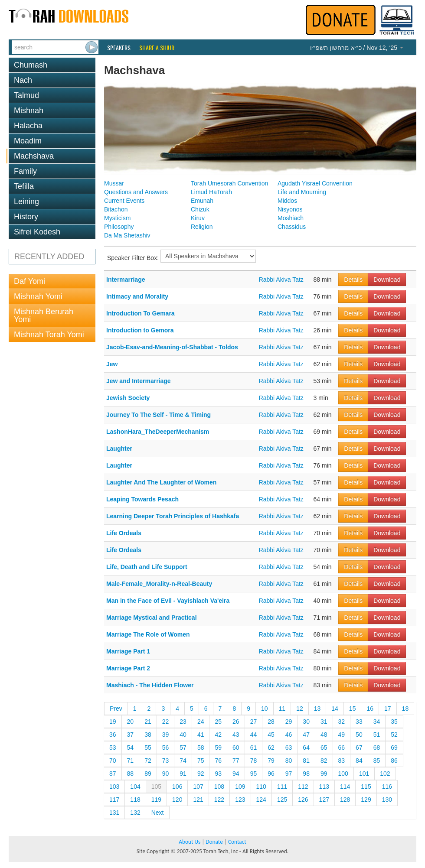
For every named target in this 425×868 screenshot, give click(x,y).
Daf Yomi (29, 281)
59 (218, 748)
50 (359, 735)
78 (254, 761)
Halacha (28, 126)
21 (148, 722)
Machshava (34, 156)
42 (218, 735)
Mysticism (117, 218)
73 (166, 761)
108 (219, 787)
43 (236, 735)
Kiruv (198, 218)
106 (177, 787)
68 (377, 748)
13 (317, 709)
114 (345, 787)
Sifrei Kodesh (37, 232)
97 (289, 774)
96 (271, 774)
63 (289, 748)
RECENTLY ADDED (49, 257)
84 (359, 761)
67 (359, 748)
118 (135, 800)
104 (135, 787)
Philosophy (119, 227)
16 (370, 709)
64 (306, 748)
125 (282, 800)
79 (271, 761)
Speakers (119, 48)
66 (342, 748)
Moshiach (291, 218)
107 (198, 787)
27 (254, 722)
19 (113, 722)
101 (364, 774)
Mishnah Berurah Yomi (44, 315)
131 (114, 813)
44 (254, 735)
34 (377, 722)
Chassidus (292, 227)
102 (385, 774)
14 (335, 709)
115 (366, 787)
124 (261, 800)
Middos (287, 201)
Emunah (202, 201)
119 (156, 800)
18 (405, 709)
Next (158, 813)
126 (303, 800)
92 (201, 774)
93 (218, 774)
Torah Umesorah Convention (229, 183)
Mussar (114, 183)
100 (343, 774)
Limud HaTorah (211, 192)
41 (201, 735)
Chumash (31, 65)
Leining (26, 202)
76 (218, 761)
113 (324, 787)
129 (366, 800)
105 (156, 787)
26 (236, 722)
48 (324, 735)
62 (271, 748)
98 (306, 774)
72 (148, 761)
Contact (237, 842)
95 (254, 774)
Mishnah (29, 111)
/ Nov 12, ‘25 (357, 48)
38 (148, 735)
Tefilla (24, 186)
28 (271, 722)
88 (131, 774)
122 (219, 800)
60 (236, 748)
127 (324, 800)
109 (240, 787)
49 (342, 735)
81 (306, 761)
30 (306, 722)
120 (177, 800)
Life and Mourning (302, 192)
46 (289, 735)
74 (183, 761)
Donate (214, 842)
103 (114, 787)
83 (342, 761)
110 (261, 787)
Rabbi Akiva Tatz (281, 280)
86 (394, 761)
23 (183, 722)
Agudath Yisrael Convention (315, 183)
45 (271, 735)
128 (345, 800)
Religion (202, 227)
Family (25, 171)
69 (394, 748)
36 (113, 735)
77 (236, 761)
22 (166, 722)
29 (289, 722)
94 (236, 774)
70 (113, 761)
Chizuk (200, 209)
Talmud (26, 95)
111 (282, 787)
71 (131, 761)
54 (131, 748)
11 (282, 709)
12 (300, 709)
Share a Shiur (157, 48)
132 (135, 813)
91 (183, 774)
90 (166, 774)
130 (387, 800)
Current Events (124, 201)
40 (183, 735)
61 (254, 748)
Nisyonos (290, 209)
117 (114, 800)
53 (113, 748)
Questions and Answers (136, 192)
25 (218, 722)
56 (166, 748)
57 (183, 748)
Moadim (28, 141)
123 (240, 800)
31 (324, 722)
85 (377, 761)
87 (113, 774)
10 (265, 709)
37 (131, 735)
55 (148, 748)
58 (201, 748)
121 (198, 800)
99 (324, 774)
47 (306, 735)
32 (342, 722)
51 (377, 735)
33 (359, 722)
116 (387, 787)
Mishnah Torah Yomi (49, 335)
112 (303, 787)
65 (324, 748)
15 (353, 709)
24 (201, 722)
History (26, 217)
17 (388, 709)
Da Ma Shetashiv (127, 235)
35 (394, 722)
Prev (116, 709)
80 (289, 761)
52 (394, 735)
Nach (23, 80)
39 (166, 735)
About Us (190, 842)
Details (353, 280)
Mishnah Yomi (38, 296)
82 (324, 761)
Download (387, 280)
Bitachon (116, 209)
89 (148, 774)
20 (131, 722)
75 (201, 761)
